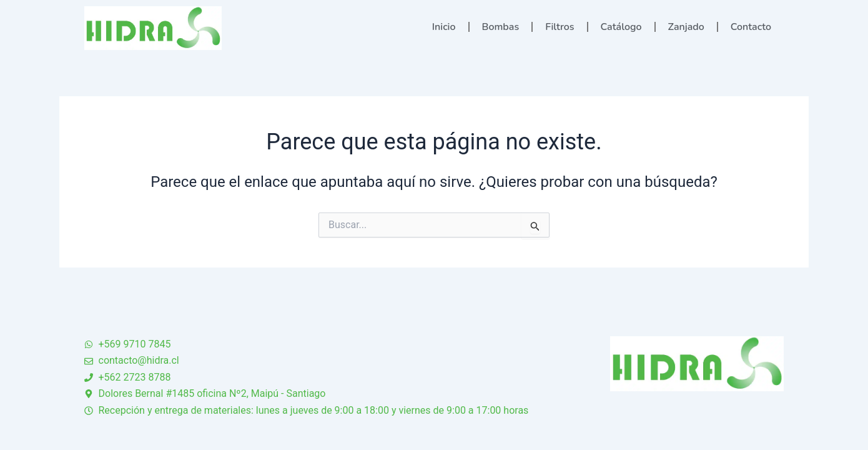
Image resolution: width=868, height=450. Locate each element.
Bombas (501, 27)
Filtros (560, 27)
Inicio (444, 27)
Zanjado (686, 27)
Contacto (751, 27)
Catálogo (621, 27)
